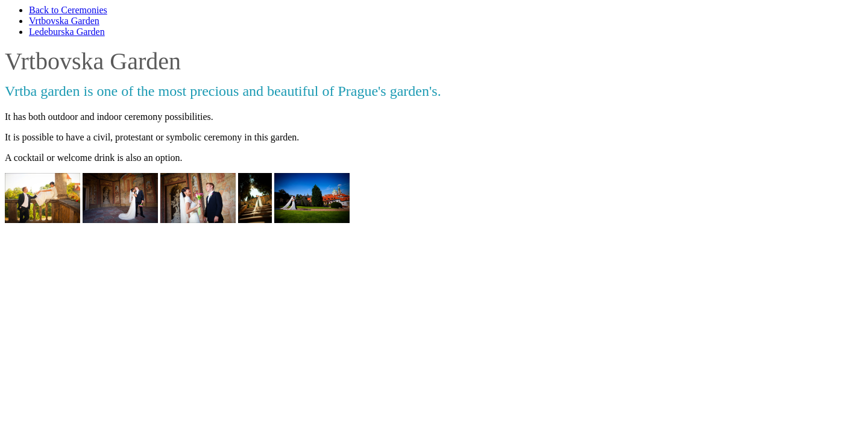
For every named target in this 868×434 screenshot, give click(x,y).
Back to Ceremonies (68, 10)
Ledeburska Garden (67, 32)
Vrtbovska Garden (64, 21)
